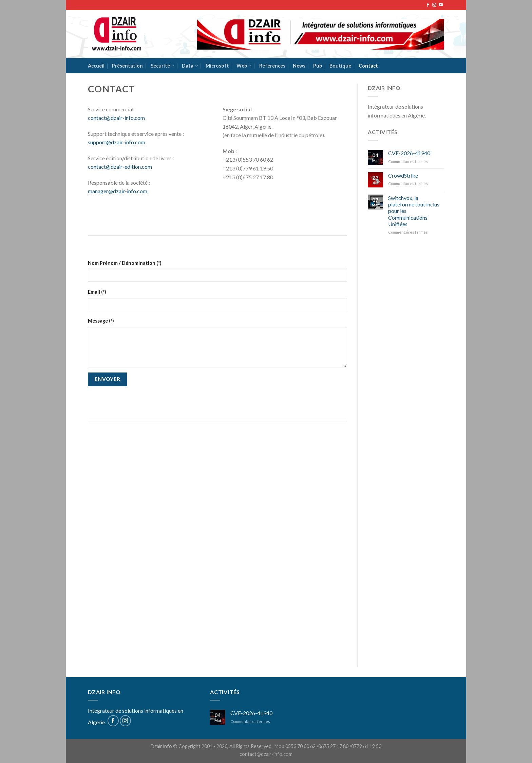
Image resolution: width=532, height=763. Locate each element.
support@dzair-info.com (117, 142)
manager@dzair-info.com (118, 191)
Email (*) (97, 292)
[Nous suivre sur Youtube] (441, 5)
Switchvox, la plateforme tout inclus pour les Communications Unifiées (414, 211)
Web (244, 66)
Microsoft (217, 66)
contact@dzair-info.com (116, 118)
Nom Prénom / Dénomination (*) (125, 263)
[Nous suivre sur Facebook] (428, 5)
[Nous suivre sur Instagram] (434, 5)
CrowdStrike (403, 175)
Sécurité (163, 66)
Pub (318, 66)
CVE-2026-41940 (409, 153)
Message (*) (101, 321)
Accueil (96, 66)
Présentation (127, 66)
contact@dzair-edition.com (120, 167)
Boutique (340, 66)
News (299, 66)
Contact (368, 66)
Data (190, 66)
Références (272, 66)
